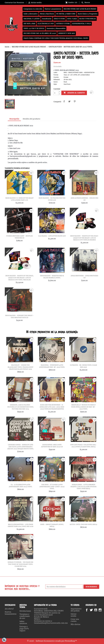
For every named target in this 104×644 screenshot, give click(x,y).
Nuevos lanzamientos (11, 613)
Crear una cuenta (75, 620)
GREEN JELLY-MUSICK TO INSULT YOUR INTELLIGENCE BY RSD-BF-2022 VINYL (83, 407)
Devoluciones (25, 611)
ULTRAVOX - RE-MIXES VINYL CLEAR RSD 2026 (83, 366)
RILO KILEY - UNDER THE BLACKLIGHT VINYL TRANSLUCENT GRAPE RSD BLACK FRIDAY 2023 (21, 367)
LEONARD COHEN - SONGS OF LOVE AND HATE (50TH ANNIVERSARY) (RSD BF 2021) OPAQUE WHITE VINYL (20, 447)
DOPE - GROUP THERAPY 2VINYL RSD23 (52, 525)
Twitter (92, 610)
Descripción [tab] (14, 119)
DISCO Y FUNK (59, 19)
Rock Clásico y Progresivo (88, 14)
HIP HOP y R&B (29, 24)
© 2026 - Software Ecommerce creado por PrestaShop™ (52, 641)
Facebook (89, 610)
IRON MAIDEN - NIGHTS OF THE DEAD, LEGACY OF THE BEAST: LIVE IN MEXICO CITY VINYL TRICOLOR (19, 278)
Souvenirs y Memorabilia (56, 28)
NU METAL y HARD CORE (66, 14)
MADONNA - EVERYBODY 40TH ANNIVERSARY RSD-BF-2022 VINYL (52, 366)
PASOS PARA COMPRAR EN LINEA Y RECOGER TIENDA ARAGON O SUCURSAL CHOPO (56, 38)
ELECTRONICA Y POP (46, 24)
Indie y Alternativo (31, 14)
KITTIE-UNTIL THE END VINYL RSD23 (83, 524)
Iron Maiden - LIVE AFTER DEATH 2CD (52, 236)
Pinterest (75, 101)
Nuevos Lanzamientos (53, 9)
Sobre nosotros (23, 622)
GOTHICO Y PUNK (63, 24)
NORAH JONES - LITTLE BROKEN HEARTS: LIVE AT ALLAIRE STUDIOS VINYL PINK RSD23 (83, 487)
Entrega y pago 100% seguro (24, 629)
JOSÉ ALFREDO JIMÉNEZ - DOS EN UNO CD (84, 199)
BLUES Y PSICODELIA (87, 19)
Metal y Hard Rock (47, 14)
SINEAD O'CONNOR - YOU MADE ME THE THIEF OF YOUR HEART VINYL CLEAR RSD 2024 (20, 564)
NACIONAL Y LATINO (32, 19)
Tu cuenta (75, 605)
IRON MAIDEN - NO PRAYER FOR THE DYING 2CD (52, 199)
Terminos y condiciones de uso (25, 616)
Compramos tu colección (33, 9)
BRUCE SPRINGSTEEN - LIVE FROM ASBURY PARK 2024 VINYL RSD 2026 (21, 525)
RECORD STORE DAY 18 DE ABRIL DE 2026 (40, 33)
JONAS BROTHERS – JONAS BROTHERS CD (84, 277)
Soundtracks (47, 19)
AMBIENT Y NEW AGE (67, 33)
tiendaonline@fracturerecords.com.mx (51, 623)
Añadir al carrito (74, 93)
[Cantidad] (56, 93)
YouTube (97, 610)
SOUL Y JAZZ (72, 19)
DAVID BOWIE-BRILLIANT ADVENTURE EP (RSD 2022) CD (52, 446)
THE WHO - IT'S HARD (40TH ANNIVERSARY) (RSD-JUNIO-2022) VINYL (52, 487)
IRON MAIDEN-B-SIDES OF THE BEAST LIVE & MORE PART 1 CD (19, 199)
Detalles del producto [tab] (31, 119)
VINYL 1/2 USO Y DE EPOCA (34, 28)
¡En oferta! (9, 609)
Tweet (69, 101)
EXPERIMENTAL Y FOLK (81, 24)
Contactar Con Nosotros (14, 3)
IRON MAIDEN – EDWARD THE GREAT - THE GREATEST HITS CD (19, 317)
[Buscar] (90, 2)
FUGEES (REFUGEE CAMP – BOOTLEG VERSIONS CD (19, 237)
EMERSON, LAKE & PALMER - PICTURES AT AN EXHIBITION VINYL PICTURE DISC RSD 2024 (21, 407)
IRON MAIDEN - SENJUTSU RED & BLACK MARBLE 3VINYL (52, 277)
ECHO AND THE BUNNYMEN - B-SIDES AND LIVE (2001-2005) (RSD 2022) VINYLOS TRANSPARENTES (52, 407)
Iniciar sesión (74, 615)
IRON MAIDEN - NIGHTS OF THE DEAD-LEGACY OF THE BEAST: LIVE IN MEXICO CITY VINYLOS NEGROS (84, 238)
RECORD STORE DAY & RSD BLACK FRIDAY (80, 9)
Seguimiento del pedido (76, 610)
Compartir (64, 101)
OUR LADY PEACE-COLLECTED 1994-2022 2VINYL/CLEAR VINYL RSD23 (83, 446)
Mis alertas (76, 624)
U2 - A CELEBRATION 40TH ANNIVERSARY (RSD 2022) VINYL (21, 486)
